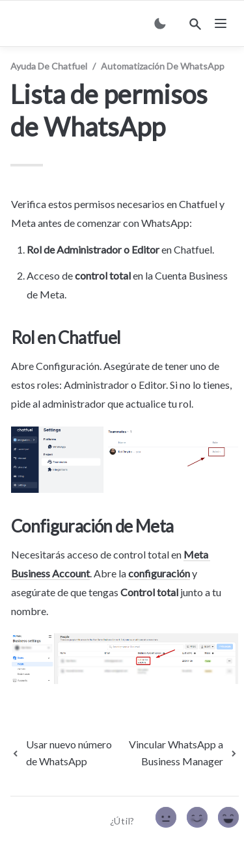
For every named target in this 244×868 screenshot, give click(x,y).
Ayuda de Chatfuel (49, 66)
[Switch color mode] (160, 23)
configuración (159, 573)
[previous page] (62, 753)
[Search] (195, 24)
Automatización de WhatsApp (163, 66)
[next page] (178, 753)
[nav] (221, 23)
